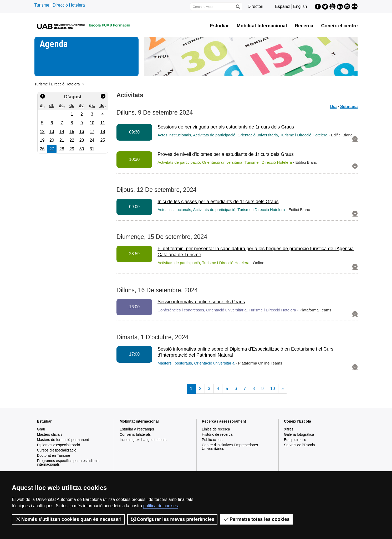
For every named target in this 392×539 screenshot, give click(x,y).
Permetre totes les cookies (256, 519)
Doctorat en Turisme (54, 455)
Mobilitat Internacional (262, 26)
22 (72, 140)
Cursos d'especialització (57, 450)
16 (82, 132)
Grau (41, 429)
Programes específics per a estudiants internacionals (68, 463)
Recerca (304, 26)
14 (62, 132)
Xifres (289, 429)
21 (62, 140)
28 (62, 149)
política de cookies (161, 506)
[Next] (283, 389)
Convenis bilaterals (135, 434)
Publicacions (212, 440)
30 (82, 149)
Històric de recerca (217, 434)
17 (92, 132)
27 (52, 149)
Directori (256, 6)
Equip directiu (295, 440)
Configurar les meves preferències (172, 519)
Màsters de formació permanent (63, 440)
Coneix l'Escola (297, 421)
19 (42, 140)
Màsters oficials (50, 434)
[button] (355, 139)
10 (92, 123)
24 (92, 140)
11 (103, 123)
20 (52, 140)
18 (103, 132)
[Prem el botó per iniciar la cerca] (238, 7)
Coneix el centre (339, 26)
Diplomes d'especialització (59, 445)
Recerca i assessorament (224, 421)
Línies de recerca (216, 429)
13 (52, 132)
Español (283, 6)
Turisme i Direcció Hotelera (60, 5)
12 (42, 132)
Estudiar (219, 26)
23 (82, 140)
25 (103, 140)
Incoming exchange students (143, 440)
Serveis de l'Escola (299, 445)
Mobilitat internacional (139, 421)
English (300, 6)
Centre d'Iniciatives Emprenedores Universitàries (230, 447)
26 (42, 149)
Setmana (349, 107)
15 (72, 132)
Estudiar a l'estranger (137, 429)
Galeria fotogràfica (299, 434)
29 (72, 149)
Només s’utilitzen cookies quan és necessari (68, 519)
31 (92, 149)
